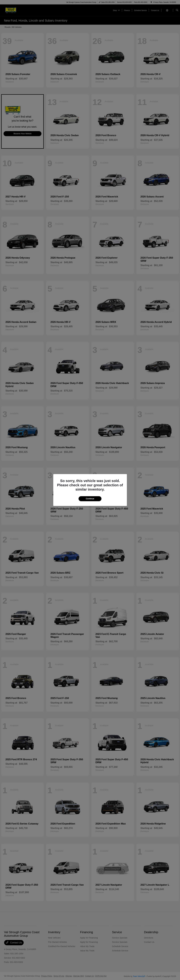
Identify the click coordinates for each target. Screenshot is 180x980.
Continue (90, 499)
